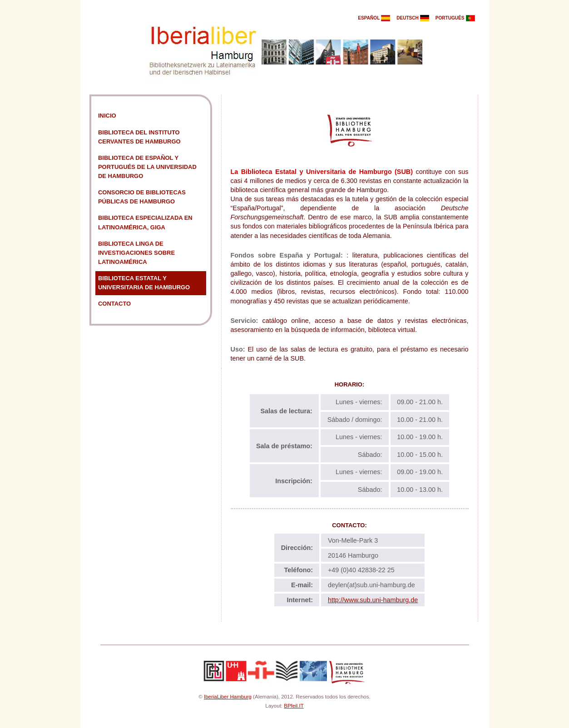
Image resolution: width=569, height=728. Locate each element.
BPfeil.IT (294, 706)
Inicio (107, 116)
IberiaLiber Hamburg (228, 697)
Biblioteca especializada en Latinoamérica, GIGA (145, 222)
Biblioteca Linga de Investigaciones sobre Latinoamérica (136, 253)
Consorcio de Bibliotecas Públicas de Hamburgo (142, 197)
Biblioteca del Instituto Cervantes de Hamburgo (139, 137)
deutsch (415, 18)
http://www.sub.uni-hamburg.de (373, 600)
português (458, 18)
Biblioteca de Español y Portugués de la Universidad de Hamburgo (147, 167)
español (376, 18)
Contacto (114, 304)
